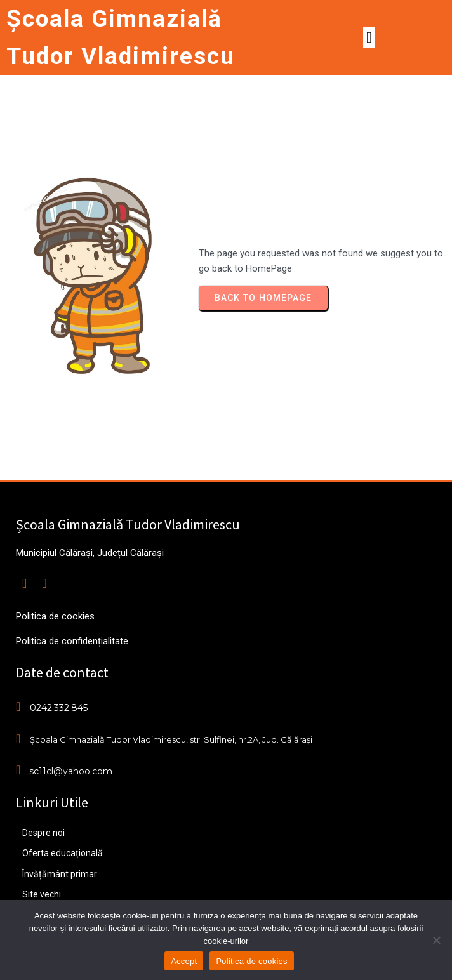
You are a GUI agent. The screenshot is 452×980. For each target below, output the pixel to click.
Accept (184, 961)
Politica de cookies (251, 961)
